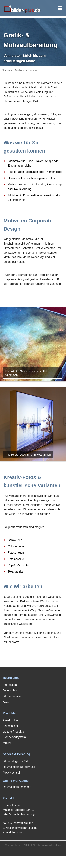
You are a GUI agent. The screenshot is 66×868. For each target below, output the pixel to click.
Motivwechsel (11, 773)
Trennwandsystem (14, 737)
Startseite (7, 70)
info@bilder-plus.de (24, 828)
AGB (6, 702)
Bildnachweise (12, 696)
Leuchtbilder (10, 726)
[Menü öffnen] (60, 8)
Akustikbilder (11, 720)
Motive (19, 70)
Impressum (10, 685)
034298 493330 (23, 823)
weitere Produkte (13, 732)
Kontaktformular (13, 832)
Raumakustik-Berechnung (19, 767)
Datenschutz (11, 690)
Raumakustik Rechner (17, 787)
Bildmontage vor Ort (15, 761)
